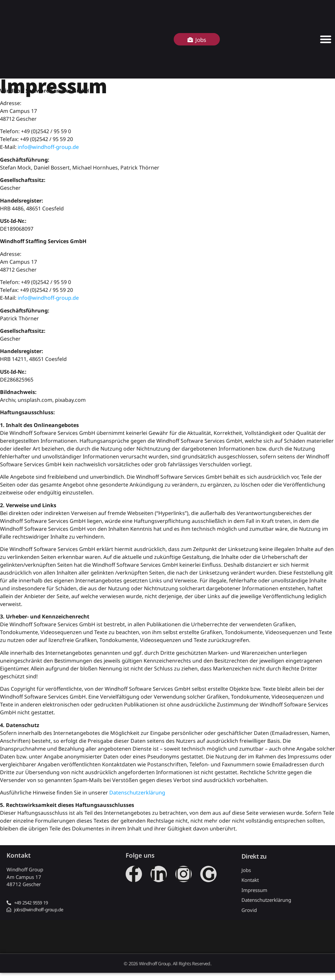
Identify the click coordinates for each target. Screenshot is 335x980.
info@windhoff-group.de (48, 147)
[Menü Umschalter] (326, 39)
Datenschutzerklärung (137, 793)
